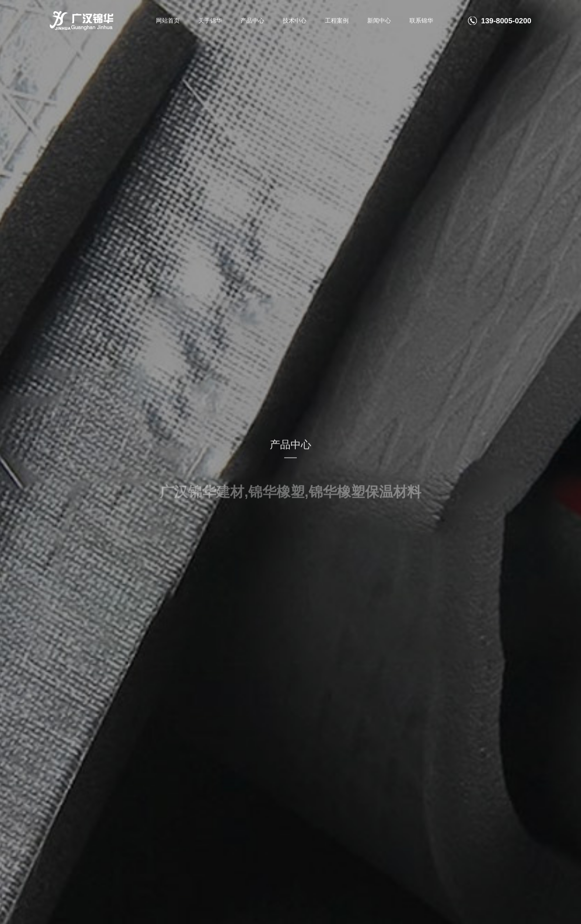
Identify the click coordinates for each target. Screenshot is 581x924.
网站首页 (168, 21)
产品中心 (252, 21)
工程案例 (337, 21)
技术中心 (295, 21)
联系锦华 (421, 21)
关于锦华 (210, 21)
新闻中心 (379, 21)
